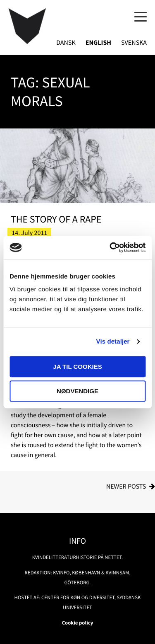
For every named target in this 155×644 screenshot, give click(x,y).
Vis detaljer (113, 342)
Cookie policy (78, 623)
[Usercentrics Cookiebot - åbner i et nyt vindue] (110, 247)
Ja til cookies (77, 367)
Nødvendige (77, 391)
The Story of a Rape (56, 219)
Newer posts (126, 487)
